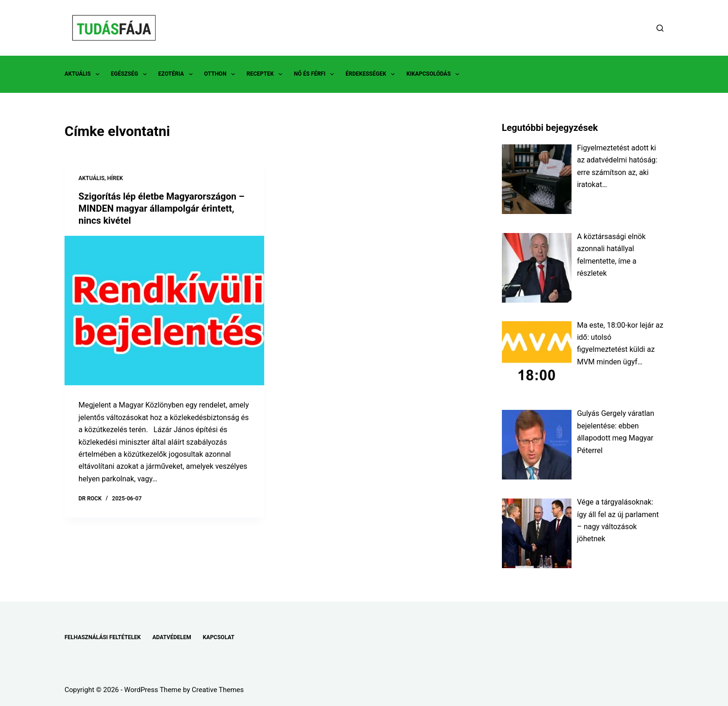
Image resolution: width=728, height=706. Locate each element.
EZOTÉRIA (177, 74)
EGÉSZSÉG (131, 74)
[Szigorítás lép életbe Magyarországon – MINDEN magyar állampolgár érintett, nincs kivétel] (164, 311)
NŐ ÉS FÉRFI (316, 74)
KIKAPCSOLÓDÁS (435, 74)
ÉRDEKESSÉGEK (372, 74)
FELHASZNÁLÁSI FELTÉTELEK (103, 637)
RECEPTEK (266, 74)
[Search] (660, 28)
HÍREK (115, 178)
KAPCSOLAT (219, 637)
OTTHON (221, 74)
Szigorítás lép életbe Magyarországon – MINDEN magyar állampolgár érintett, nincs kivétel (162, 208)
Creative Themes (218, 690)
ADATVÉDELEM (172, 637)
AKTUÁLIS (84, 74)
